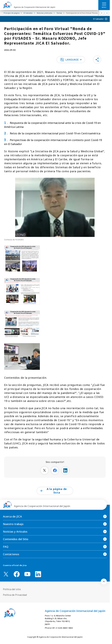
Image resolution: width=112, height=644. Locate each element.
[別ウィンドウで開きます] (44, 470)
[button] (71, 60)
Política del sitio (12, 589)
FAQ (6, 547)
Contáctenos (11, 554)
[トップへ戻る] (104, 582)
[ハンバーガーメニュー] (104, 4)
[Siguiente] (107, 13)
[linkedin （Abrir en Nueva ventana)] (38, 574)
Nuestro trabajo (13, 524)
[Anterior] (102, 13)
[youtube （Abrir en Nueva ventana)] (27, 574)
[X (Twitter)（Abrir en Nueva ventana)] (6, 574)
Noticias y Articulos (15, 532)
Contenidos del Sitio (16, 539)
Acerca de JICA (12, 516)
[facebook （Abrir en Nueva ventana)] (17, 574)
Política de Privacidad (15, 595)
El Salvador (98, 19)
